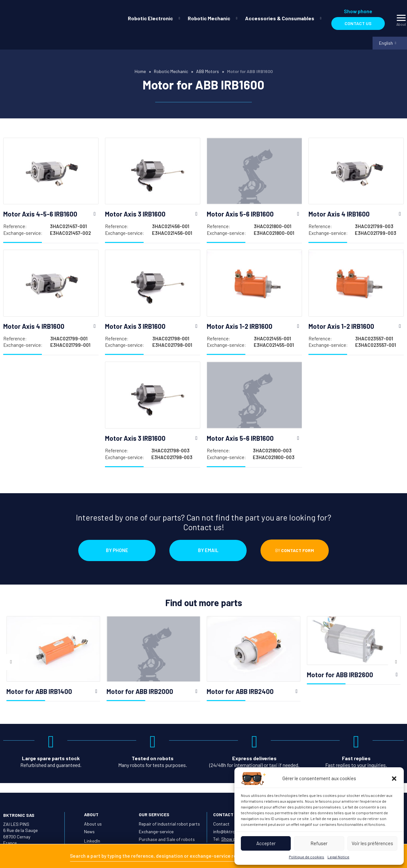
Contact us (358, 23)
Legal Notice (338, 857)
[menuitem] (153, 18)
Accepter (266, 843)
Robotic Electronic (150, 18)
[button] (394, 779)
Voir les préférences (372, 843)
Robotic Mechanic (209, 18)
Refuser (319, 843)
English (385, 44)
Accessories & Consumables (280, 18)
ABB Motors (208, 73)
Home (140, 73)
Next (396, 668)
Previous (11, 668)
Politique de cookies (307, 857)
